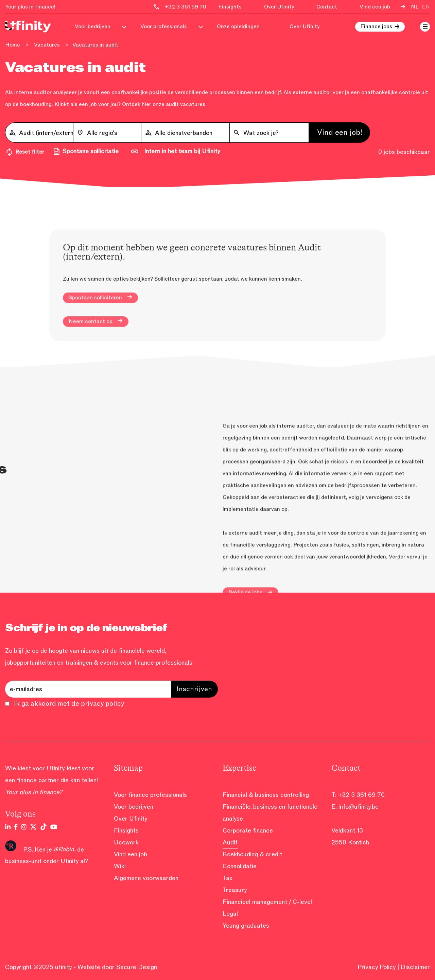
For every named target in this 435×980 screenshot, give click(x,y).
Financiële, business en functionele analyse (270, 813)
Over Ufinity (279, 7)
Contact (327, 7)
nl (415, 7)
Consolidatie (240, 866)
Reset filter (25, 152)
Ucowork (126, 842)
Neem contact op (96, 365)
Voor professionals (164, 27)
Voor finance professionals (150, 795)
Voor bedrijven (93, 27)
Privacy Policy (377, 967)
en (426, 7)
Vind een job (375, 7)
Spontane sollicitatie (85, 151)
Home (13, 45)
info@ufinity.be (359, 807)
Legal (230, 914)
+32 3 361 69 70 (361, 795)
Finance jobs (376, 27)
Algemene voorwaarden (146, 878)
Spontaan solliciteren (100, 341)
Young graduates (246, 926)
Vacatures (47, 45)
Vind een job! (340, 132)
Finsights (230, 7)
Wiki (120, 866)
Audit (230, 842)
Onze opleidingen (238, 27)
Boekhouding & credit (252, 854)
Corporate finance (248, 830)
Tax (228, 878)
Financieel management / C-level (267, 902)
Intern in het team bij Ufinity (175, 151)
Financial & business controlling (266, 795)
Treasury (235, 890)
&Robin (64, 849)
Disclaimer (415, 967)
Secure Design (137, 967)
